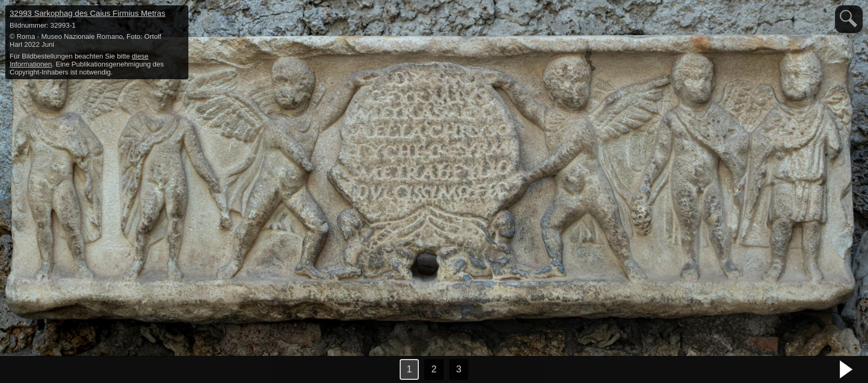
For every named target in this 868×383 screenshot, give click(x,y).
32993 (88, 13)
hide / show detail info (179, 15)
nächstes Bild (847, 370)
